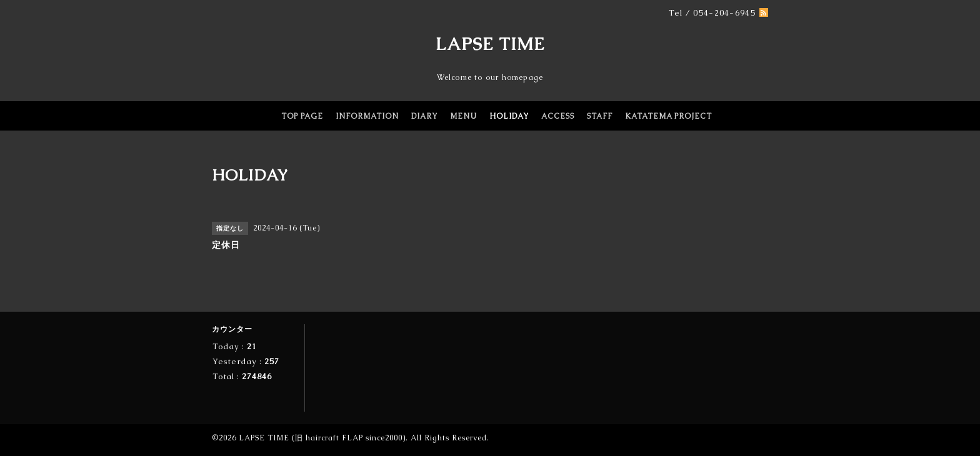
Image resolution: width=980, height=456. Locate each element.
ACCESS (558, 116)
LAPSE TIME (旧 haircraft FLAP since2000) (322, 438)
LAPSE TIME (490, 44)
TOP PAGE (302, 116)
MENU (463, 116)
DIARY (424, 116)
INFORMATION (367, 116)
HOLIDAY (509, 116)
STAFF (600, 116)
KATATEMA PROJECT (668, 116)
